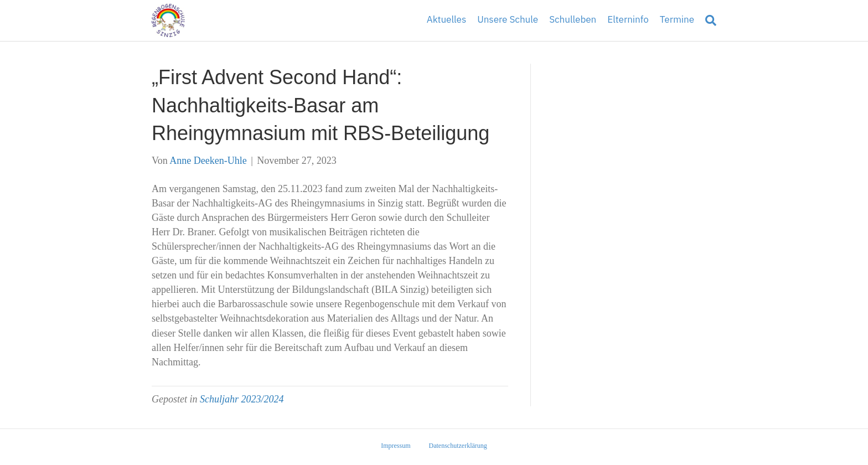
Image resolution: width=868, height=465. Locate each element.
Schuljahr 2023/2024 (242, 399)
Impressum (396, 446)
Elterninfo (628, 20)
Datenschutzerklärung (458, 446)
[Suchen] (708, 20)
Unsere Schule (508, 20)
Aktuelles (446, 20)
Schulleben (573, 20)
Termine (677, 20)
